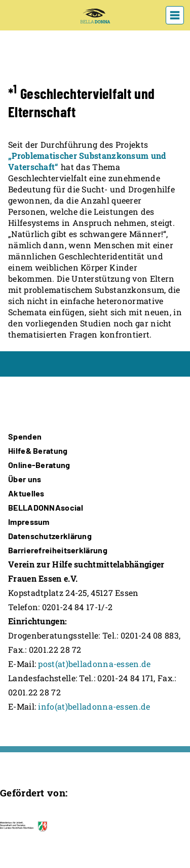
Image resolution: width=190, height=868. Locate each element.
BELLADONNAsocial (46, 507)
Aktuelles (26, 493)
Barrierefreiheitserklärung (58, 550)
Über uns (25, 479)
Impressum (29, 522)
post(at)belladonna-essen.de (94, 664)
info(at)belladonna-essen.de (94, 706)
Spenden (25, 436)
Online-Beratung (39, 465)
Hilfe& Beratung (38, 450)
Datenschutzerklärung (50, 536)
